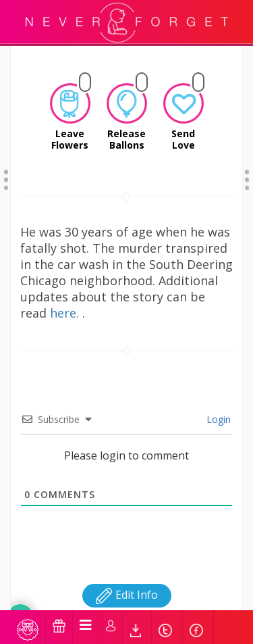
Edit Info (127, 578)
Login (217, 402)
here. (66, 296)
